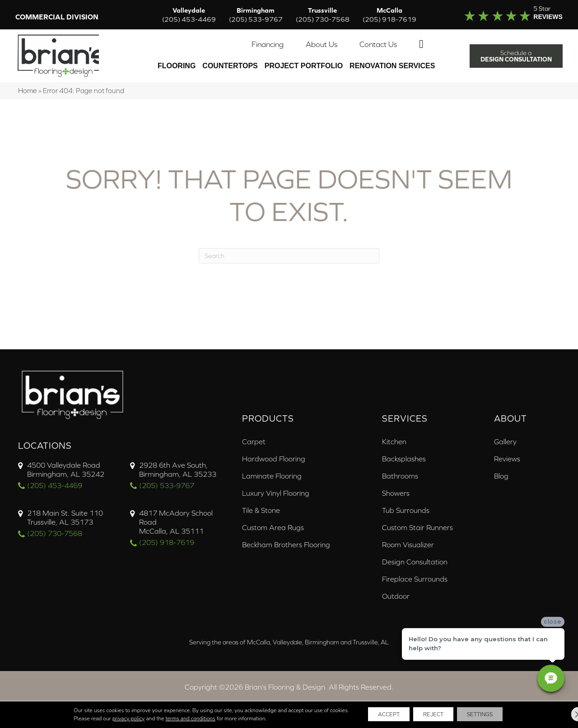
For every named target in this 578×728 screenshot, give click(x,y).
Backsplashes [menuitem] (404, 448)
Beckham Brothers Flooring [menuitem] (286, 534)
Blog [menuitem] (501, 465)
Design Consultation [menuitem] (415, 551)
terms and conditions (175, 718)
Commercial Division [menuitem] (60, 18)
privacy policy (113, 718)
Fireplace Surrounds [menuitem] (415, 568)
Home (28, 80)
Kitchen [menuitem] (394, 431)
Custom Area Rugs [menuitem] (273, 517)
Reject (433, 714)
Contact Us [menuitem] (377, 40)
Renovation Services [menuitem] (391, 62)
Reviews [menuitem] (507, 448)
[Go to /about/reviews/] (505, 15)
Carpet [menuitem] (254, 431)
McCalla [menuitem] (389, 16)
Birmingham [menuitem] (256, 16)
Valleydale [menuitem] (189, 16)
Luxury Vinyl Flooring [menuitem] (276, 483)
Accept (378, 714)
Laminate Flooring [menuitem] (272, 465)
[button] (422, 40)
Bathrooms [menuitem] (400, 465)
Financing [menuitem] (266, 40)
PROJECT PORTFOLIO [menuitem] (302, 62)
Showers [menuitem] (396, 483)
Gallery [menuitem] (505, 431)
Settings (489, 714)
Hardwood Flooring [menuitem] (274, 448)
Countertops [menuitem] (228, 62)
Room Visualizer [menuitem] (408, 534)
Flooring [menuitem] (175, 62)
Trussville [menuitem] (323, 16)
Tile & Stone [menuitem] (261, 500)
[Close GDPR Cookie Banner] (564, 714)
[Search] (289, 245)
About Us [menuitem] (320, 40)
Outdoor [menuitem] (396, 586)
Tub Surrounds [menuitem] (406, 500)
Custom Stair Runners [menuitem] (417, 517)
